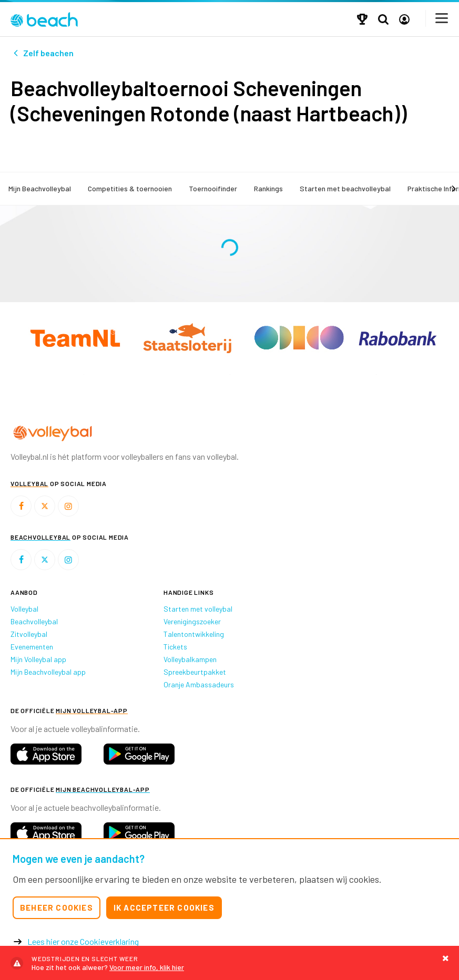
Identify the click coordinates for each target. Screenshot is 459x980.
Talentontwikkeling (194, 634)
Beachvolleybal (34, 621)
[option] (84, 374)
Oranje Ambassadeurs (199, 684)
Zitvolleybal (29, 634)
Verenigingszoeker (192, 621)
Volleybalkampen (190, 659)
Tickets (175, 647)
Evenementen (32, 647)
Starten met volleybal (198, 609)
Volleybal (24, 609)
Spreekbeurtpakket (195, 672)
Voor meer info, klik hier (229, 963)
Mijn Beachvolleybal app (48, 672)
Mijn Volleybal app (38, 659)
